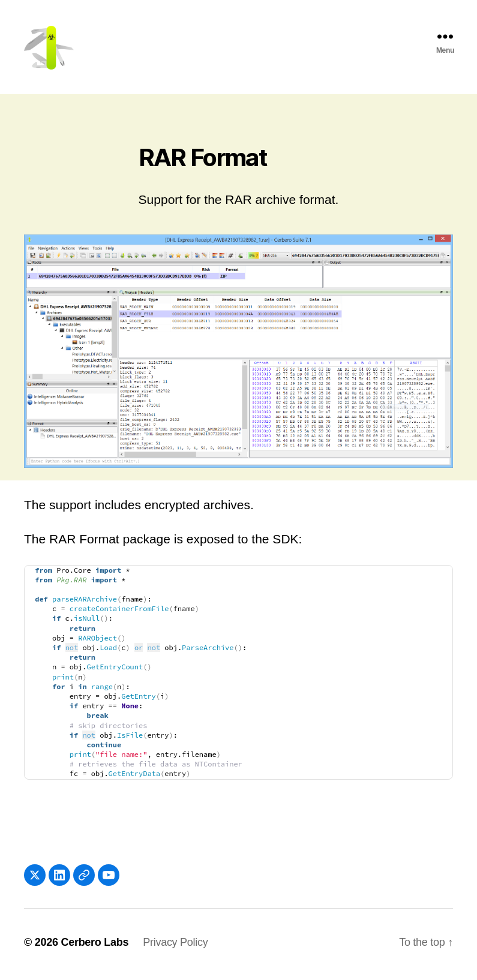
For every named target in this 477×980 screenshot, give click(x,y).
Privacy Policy (175, 946)
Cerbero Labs (94, 946)
